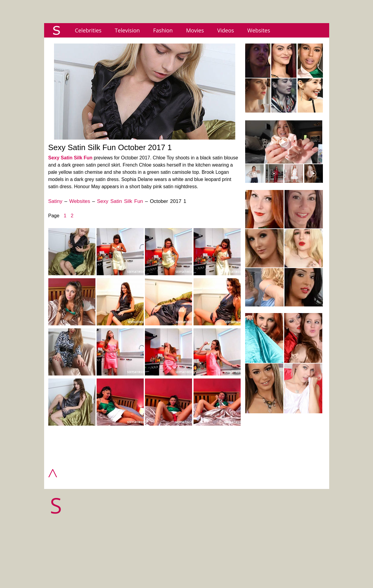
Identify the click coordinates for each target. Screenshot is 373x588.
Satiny (55, 201)
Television (127, 30)
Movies (195, 30)
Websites (259, 30)
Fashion (163, 30)
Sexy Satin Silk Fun (71, 158)
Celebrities (88, 30)
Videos (226, 30)
